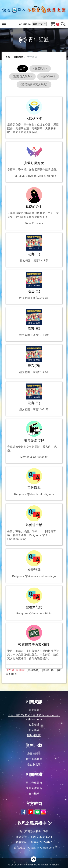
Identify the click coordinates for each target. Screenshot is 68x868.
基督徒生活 (34, 523)
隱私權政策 (34, 735)
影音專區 (34, 730)
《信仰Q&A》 (48, 76)
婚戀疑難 (34, 564)
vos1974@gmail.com (41, 848)
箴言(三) (34, 323)
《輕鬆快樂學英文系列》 (34, 84)
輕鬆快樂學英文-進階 (34, 643)
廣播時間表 (34, 754)
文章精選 (34, 725)
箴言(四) (34, 360)
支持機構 (34, 794)
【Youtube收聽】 (16, 670)
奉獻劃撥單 (34, 765)
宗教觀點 (34, 482)
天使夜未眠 (34, 116)
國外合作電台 (34, 788)
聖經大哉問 (34, 602)
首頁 (8, 57)
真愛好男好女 (34, 161)
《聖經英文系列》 (22, 76)
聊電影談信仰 (34, 440)
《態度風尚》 (40, 68)
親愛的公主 (34, 206)
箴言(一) (34, 249)
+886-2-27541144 (41, 837)
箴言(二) (34, 286)
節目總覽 (18, 57)
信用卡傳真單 (34, 759)
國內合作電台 (34, 783)
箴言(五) (34, 397)
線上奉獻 (34, 710)
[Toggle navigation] (4, 23)
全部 (23, 68)
